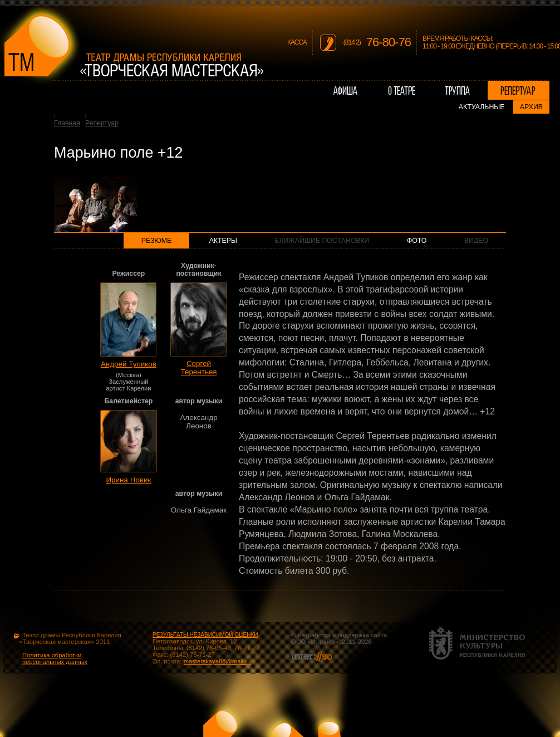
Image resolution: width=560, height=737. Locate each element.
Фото (417, 241)
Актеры (223, 241)
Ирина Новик (128, 480)
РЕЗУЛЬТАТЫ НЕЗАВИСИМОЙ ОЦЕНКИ (205, 635)
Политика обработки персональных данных (55, 658)
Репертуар (102, 123)
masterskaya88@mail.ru (217, 661)
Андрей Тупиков (129, 364)
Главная (67, 123)
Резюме (157, 241)
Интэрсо (323, 642)
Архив (531, 107)
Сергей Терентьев (198, 368)
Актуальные (482, 107)
